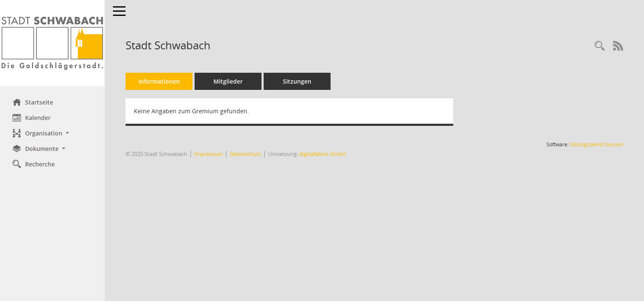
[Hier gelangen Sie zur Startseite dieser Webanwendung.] (52, 43)
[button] (52, 133)
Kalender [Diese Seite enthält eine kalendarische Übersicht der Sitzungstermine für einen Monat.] (32, 117)
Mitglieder (228, 81)
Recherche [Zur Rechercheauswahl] (34, 164)
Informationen (159, 81)
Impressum (208, 154)
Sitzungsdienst (597, 144)
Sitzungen (297, 81)
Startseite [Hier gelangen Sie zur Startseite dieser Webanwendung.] (33, 102)
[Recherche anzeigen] (600, 46)
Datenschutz (245, 154)
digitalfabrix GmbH (323, 154)
